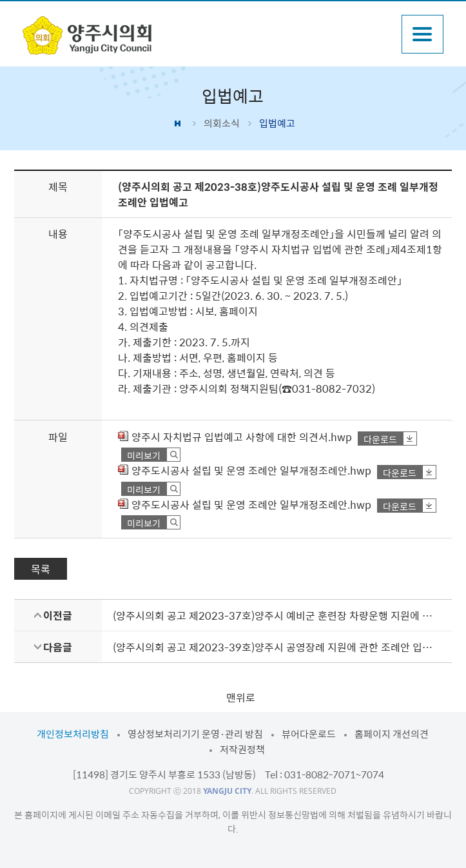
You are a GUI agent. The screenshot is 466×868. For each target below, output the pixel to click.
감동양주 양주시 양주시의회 (87, 35)
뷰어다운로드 (309, 734)
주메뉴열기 (422, 34)
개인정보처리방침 (73, 734)
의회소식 (222, 123)
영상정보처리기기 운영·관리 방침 (195, 734)
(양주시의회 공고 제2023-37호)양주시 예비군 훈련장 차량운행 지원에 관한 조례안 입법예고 (277, 615)
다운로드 (380, 439)
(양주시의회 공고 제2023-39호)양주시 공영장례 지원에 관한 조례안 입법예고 (277, 647)
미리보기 (144, 455)
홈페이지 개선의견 (392, 734)
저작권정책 (242, 749)
